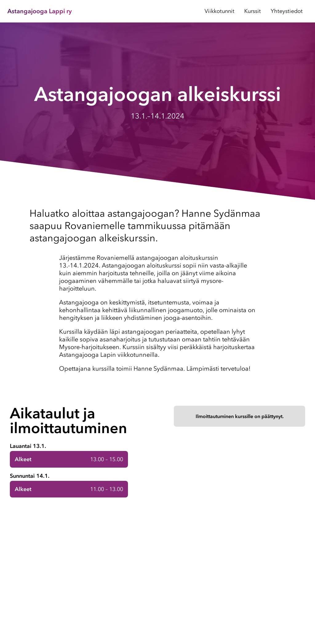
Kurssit (253, 11)
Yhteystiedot (287, 11)
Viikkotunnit (219, 11)
